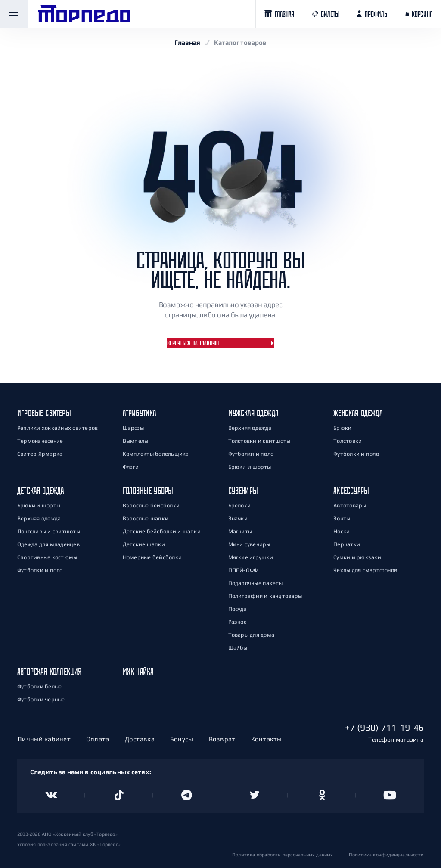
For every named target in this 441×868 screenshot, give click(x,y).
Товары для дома (252, 635)
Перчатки (347, 544)
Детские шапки (144, 544)
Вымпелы (136, 441)
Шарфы (133, 428)
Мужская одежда (253, 413)
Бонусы (182, 739)
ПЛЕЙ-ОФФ (243, 570)
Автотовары (350, 506)
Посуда (238, 609)
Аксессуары (351, 490)
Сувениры (243, 490)
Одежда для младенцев (48, 544)
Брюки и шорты (250, 467)
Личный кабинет (44, 739)
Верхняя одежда (250, 428)
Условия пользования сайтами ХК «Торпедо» (69, 844)
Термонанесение (40, 441)
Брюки (342, 428)
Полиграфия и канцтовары (265, 596)
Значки (238, 518)
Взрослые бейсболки (151, 506)
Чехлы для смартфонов (365, 570)
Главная (187, 42)
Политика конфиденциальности (386, 855)
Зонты (342, 518)
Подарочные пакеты (256, 583)
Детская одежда (41, 490)
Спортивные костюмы (47, 557)
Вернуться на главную (193, 343)
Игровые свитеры (44, 413)
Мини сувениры (249, 544)
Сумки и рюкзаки (357, 557)
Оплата (98, 739)
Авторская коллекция (49, 671)
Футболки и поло (251, 454)
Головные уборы (148, 490)
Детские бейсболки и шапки (162, 531)
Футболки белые (39, 686)
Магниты (240, 531)
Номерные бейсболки (152, 557)
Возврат (222, 739)
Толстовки (348, 441)
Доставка (140, 739)
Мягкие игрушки (251, 557)
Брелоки (240, 506)
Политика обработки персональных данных (283, 855)
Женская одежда (358, 413)
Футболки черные (41, 699)
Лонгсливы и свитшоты (49, 531)
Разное (238, 622)
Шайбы (238, 648)
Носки (342, 531)
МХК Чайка (138, 671)
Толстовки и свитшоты (259, 441)
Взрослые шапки (146, 518)
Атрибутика (140, 413)
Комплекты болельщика (156, 454)
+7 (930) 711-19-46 (384, 727)
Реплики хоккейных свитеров (57, 428)
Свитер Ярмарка (40, 454)
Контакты (267, 739)
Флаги (131, 467)
